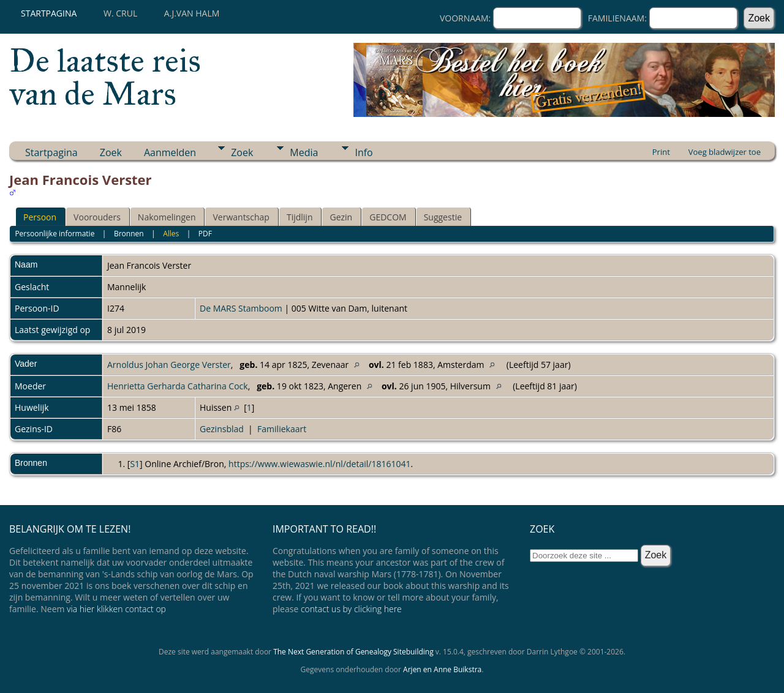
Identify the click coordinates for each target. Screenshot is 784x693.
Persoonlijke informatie (55, 234)
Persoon (40, 217)
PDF (205, 234)
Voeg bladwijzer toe (725, 152)
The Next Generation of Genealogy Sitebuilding (353, 652)
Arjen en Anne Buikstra (442, 669)
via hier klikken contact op (116, 609)
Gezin (341, 217)
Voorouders (97, 217)
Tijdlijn (300, 217)
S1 (135, 464)
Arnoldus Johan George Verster (169, 365)
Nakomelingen (167, 217)
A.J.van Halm (192, 13)
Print (661, 152)
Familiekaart (282, 429)
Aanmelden (170, 152)
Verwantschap (241, 217)
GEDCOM (388, 217)
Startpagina (49, 13)
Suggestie (443, 217)
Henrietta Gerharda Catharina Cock (178, 386)
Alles (171, 234)
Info (364, 152)
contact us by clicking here (351, 609)
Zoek (111, 152)
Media (304, 152)
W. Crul (120, 13)
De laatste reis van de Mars (105, 77)
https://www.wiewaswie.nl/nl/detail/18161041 (319, 464)
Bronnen (129, 234)
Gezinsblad (222, 429)
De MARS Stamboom (241, 308)
